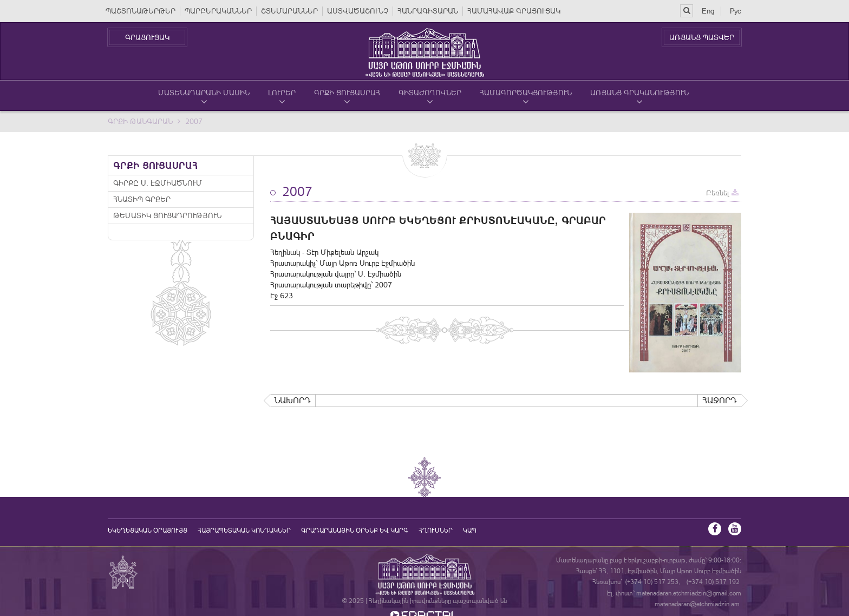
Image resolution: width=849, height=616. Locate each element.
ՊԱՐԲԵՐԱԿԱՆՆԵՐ (218, 11)
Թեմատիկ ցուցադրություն (167, 215)
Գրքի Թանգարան (140, 121)
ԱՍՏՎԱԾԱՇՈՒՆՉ (358, 11)
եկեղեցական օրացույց (148, 530)
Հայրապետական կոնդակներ (244, 530)
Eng (708, 11)
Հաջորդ (720, 400)
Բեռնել (722, 193)
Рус (736, 11)
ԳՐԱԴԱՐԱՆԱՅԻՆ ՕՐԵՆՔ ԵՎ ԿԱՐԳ (355, 530)
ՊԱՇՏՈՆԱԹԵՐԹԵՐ (141, 11)
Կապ (470, 530)
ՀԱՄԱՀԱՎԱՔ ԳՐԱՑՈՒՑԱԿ (514, 11)
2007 (194, 121)
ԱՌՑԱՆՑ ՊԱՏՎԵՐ (702, 37)
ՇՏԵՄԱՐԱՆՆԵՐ (289, 11)
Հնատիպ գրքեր (142, 199)
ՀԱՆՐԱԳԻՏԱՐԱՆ (428, 11)
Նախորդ (293, 400)
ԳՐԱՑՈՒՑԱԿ (147, 37)
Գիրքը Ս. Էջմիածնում (158, 183)
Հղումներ (436, 530)
